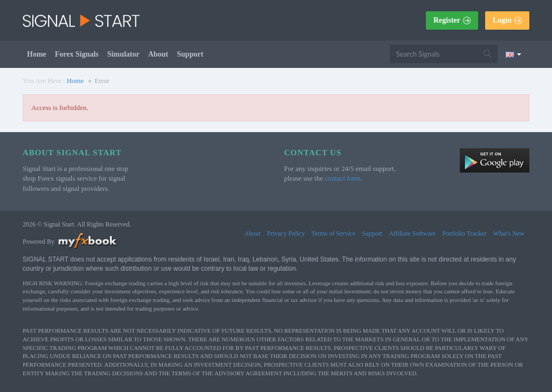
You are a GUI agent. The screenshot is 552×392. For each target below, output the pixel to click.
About (158, 54)
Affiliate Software (412, 233)
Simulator (123, 54)
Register (452, 20)
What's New (509, 233)
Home (37, 54)
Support (190, 54)
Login (507, 20)
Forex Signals (77, 54)
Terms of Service (334, 233)
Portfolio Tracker (464, 233)
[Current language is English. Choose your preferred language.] (513, 54)
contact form (342, 178)
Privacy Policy (286, 233)
